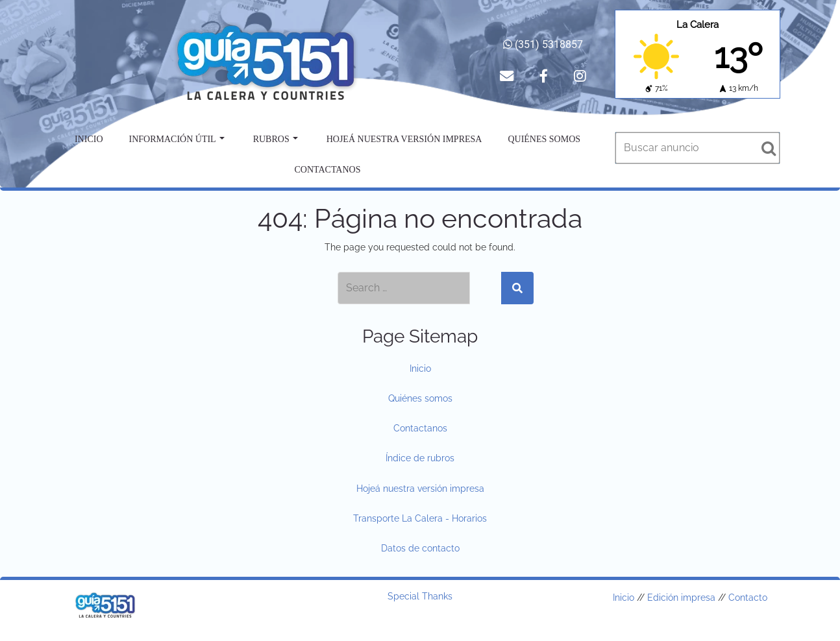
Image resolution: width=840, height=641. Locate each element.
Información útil (177, 139)
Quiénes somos (544, 139)
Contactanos (328, 170)
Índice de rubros (420, 458)
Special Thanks (420, 596)
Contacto (748, 598)
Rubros (276, 139)
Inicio (89, 139)
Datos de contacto (420, 548)
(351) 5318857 (543, 44)
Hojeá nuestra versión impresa (404, 139)
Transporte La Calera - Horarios (420, 518)
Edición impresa (681, 598)
